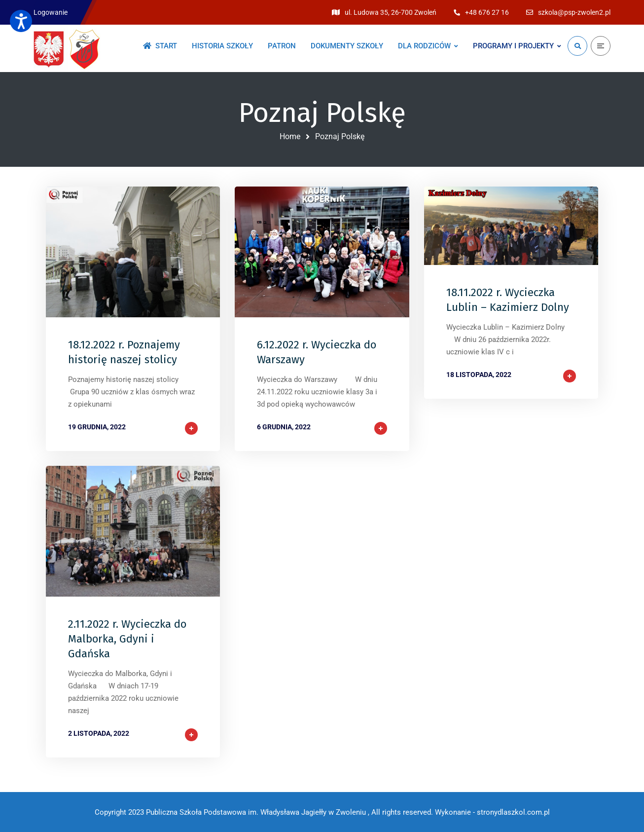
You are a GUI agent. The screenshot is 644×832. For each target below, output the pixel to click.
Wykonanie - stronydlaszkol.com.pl (492, 812)
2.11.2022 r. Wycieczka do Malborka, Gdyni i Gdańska (127, 639)
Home (290, 136)
